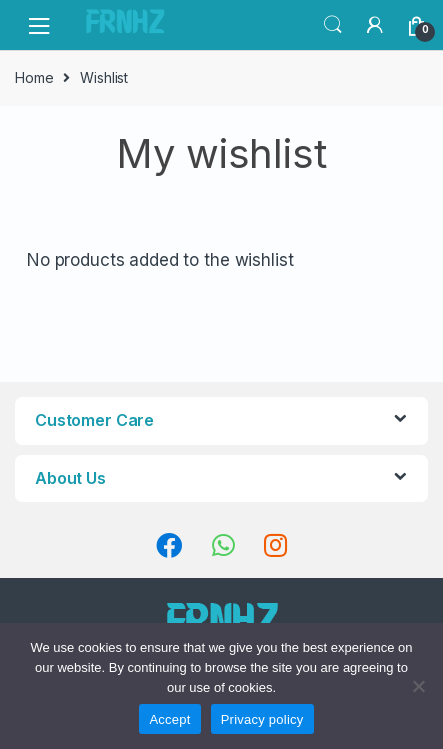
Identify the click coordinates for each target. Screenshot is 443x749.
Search (333, 25)
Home (34, 77)
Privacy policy (262, 719)
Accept (169, 719)
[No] (418, 686)
